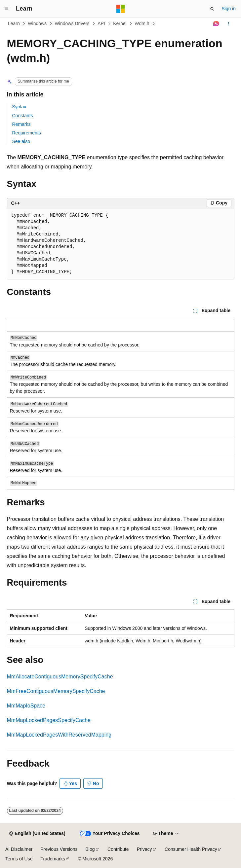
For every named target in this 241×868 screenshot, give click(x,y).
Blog (90, 849)
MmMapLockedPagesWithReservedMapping (59, 735)
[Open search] (212, 9)
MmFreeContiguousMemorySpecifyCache (56, 691)
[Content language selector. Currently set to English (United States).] (37, 834)
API (101, 23)
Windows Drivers (72, 23)
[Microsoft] (121, 9)
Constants (23, 116)
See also (21, 141)
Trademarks (53, 859)
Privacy (144, 849)
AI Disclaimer (19, 849)
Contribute (118, 849)
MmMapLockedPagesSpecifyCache (49, 720)
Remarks (21, 124)
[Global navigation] (7, 9)
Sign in (229, 9)
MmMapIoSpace (26, 706)
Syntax (19, 107)
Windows (37, 23)
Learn (14, 23)
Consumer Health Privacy (191, 849)
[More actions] (228, 24)
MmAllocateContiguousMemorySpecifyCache (60, 677)
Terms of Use (19, 859)
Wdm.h (142, 23)
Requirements (27, 133)
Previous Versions (59, 849)
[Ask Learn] (216, 24)
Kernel (120, 23)
